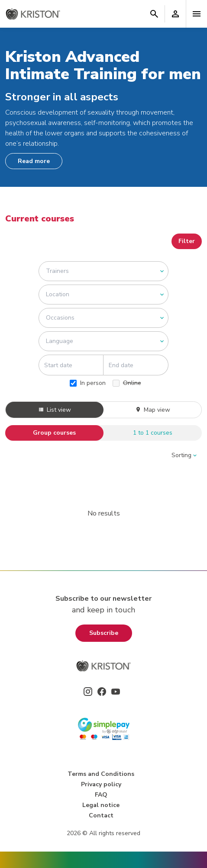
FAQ (101, 795)
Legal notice (101, 805)
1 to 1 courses (153, 433)
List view (55, 410)
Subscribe (104, 633)
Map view (153, 410)
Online (127, 383)
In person (88, 383)
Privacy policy (101, 784)
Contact (101, 815)
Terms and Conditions (101, 774)
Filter (187, 241)
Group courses (54, 433)
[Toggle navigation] (197, 14)
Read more (34, 161)
